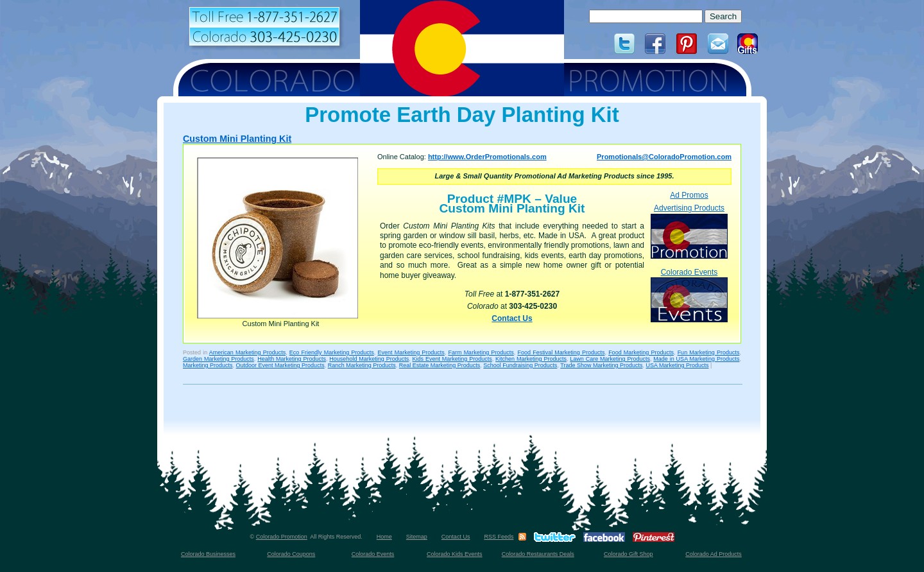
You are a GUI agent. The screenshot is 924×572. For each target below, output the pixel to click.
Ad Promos (689, 195)
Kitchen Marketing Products (531, 359)
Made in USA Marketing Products (696, 359)
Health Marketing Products (292, 359)
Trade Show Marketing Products (601, 365)
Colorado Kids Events (455, 554)
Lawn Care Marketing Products (610, 359)
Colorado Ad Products (714, 554)
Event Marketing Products (411, 352)
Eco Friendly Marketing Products (332, 352)
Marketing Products (208, 365)
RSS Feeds (499, 537)
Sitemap (417, 537)
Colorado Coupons (291, 554)
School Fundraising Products (520, 365)
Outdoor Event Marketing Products (280, 365)
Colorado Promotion (282, 537)
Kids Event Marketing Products (452, 359)
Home (384, 537)
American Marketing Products (247, 352)
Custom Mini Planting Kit (237, 139)
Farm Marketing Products (481, 352)
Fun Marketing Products (709, 352)
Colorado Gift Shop (629, 554)
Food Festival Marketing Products (561, 352)
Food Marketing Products (641, 352)
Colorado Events (689, 295)
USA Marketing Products (677, 365)
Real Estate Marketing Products (440, 365)
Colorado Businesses (208, 554)
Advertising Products (689, 231)
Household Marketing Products (369, 359)
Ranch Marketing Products (362, 365)
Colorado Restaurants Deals (538, 554)
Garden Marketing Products (218, 359)
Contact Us (512, 318)
